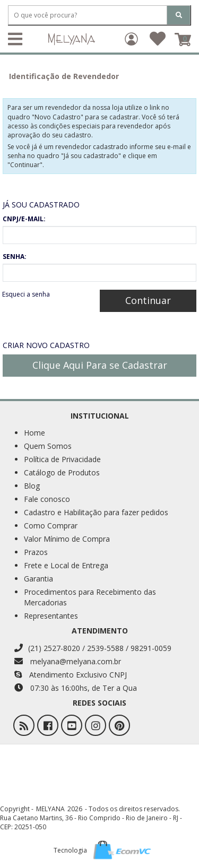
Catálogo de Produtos (62, 472)
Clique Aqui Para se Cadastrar (100, 365)
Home (34, 433)
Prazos (36, 552)
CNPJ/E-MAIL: (24, 219)
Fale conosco (47, 499)
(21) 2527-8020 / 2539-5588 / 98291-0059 (93, 648)
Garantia (38, 579)
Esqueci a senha (26, 294)
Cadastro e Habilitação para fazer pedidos (96, 512)
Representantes (51, 616)
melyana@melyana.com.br (68, 661)
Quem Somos (48, 446)
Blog (32, 486)
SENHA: (15, 257)
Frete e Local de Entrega (66, 565)
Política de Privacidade (62, 459)
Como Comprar (51, 526)
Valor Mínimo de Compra (67, 539)
